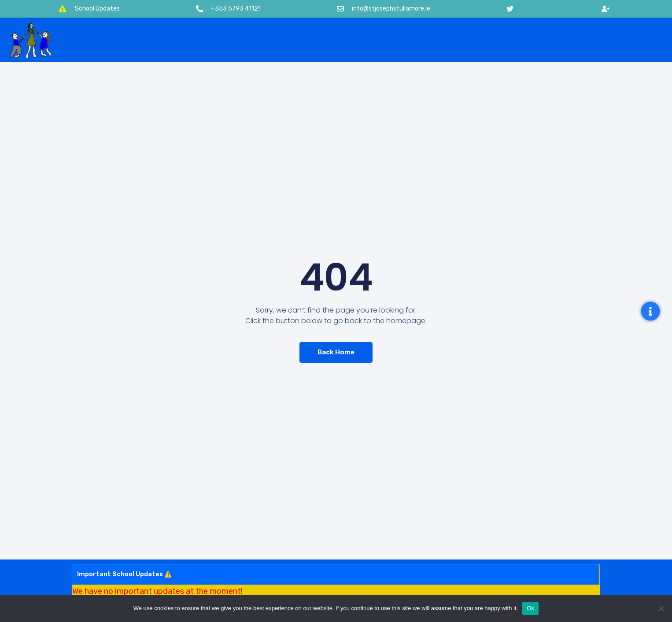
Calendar (362, 40)
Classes (249, 40)
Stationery (419, 40)
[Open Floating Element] (650, 311)
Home (142, 40)
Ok (530, 608)
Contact (603, 40)
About (192, 40)
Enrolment (543, 40)
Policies (479, 40)
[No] (661, 608)
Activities (307, 40)
